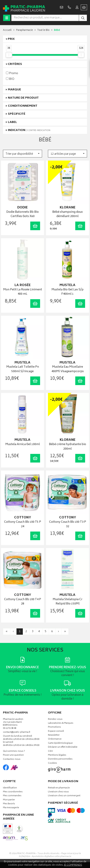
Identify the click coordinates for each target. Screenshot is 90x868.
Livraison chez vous (58, 792)
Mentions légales (57, 755)
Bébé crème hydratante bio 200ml (67, 447)
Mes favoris (9, 804)
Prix (11, 39)
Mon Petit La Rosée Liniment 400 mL (23, 292)
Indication (29, 130)
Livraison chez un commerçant (64, 796)
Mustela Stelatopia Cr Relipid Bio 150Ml (67, 602)
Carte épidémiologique (60, 743)
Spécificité (17, 114)
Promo (12, 73)
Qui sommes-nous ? (14, 751)
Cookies (52, 763)
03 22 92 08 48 (10, 728)
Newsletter (54, 735)
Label (12, 122)
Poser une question (13, 755)
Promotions (54, 727)
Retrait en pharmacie (59, 788)
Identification (10, 788)
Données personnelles (60, 759)
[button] (22, 154)
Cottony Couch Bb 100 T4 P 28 (23, 602)
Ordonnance (55, 739)
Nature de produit (23, 98)
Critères (15, 64)
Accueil (7, 30)
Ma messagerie (11, 808)
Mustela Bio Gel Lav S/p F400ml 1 (67, 292)
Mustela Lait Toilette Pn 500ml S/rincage (23, 369)
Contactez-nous (12, 759)
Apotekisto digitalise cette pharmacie (52, 857)
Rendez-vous (55, 719)
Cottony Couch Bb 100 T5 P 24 (23, 524)
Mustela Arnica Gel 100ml (23, 445)
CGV (50, 751)
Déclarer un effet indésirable (63, 747)
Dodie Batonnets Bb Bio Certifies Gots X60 (22, 214)
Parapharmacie (24, 30)
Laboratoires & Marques (61, 723)
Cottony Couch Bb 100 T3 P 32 (68, 524)
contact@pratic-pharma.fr (17, 733)
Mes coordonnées (13, 792)
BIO (10, 79)
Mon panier (9, 800)
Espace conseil (56, 731)
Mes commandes (12, 796)
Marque (14, 90)
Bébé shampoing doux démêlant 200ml (67, 214)
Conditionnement (23, 106)
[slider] (9, 55)
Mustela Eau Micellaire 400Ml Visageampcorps (68, 369)
